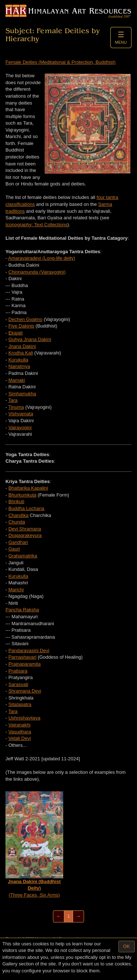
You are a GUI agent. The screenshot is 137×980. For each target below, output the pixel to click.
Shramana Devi (25, 691)
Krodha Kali (21, 353)
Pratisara (18, 671)
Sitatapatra (20, 704)
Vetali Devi (20, 738)
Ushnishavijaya (24, 718)
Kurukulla (18, 360)
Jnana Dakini (22, 346)
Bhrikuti (16, 501)
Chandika (18, 515)
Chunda (17, 522)
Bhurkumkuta (22, 495)
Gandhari (18, 542)
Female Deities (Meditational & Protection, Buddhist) (60, 62)
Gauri (14, 549)
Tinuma (16, 407)
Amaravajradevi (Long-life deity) (42, 258)
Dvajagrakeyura (25, 535)
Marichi (16, 590)
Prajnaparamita (24, 664)
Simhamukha (22, 394)
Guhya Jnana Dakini (30, 339)
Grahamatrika (23, 556)
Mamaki (17, 380)
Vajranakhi (19, 725)
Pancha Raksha (22, 610)
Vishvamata (21, 414)
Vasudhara (20, 732)
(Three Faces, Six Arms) (34, 844)
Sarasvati (18, 684)
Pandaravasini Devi (29, 650)
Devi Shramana (25, 529)
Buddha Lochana (26, 508)
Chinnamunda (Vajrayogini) (37, 272)
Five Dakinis (21, 326)
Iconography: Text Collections (37, 225)
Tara (13, 400)
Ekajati (16, 333)
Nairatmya (19, 366)
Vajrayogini (20, 428)
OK (127, 946)
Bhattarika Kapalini (28, 488)
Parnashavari (22, 657)
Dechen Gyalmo (25, 319)
